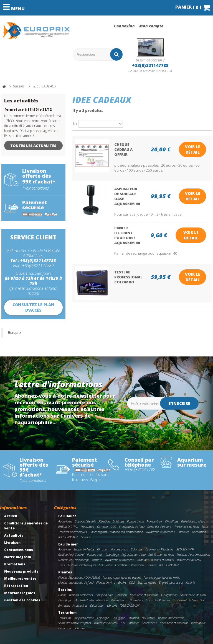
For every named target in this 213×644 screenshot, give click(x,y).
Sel (101, 565)
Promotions (15, 564)
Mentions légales (20, 593)
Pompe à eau (135, 521)
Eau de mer (68, 544)
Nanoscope (82, 560)
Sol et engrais (98, 532)
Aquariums (65, 521)
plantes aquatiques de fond (76, 582)
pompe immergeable (171, 618)
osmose (97, 560)
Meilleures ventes (20, 579)
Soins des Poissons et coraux (155, 560)
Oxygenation (169, 595)
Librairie (86, 537)
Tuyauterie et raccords (160, 532)
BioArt (122, 582)
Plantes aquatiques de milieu (162, 577)
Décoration (199, 532)
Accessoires (80, 605)
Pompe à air (154, 521)
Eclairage (118, 521)
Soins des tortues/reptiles (75, 623)
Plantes (65, 572)
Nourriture (88, 527)
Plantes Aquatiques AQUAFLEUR (79, 577)
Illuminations (119, 600)
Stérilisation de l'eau (132, 527)
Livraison (12, 543)
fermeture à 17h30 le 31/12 (28, 109)
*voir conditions (35, 188)
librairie (190, 582)
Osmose (102, 527)
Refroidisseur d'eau (193, 521)
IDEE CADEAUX (68, 537)
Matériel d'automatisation (126, 532)
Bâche (62, 595)
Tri (75, 123)
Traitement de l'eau (187, 527)
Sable (109, 565)
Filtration (104, 521)
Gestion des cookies (22, 600)
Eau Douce (67, 516)
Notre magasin (18, 557)
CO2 (113, 527)
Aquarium (64, 549)
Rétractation (16, 586)
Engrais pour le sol (171, 582)
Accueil (11, 516)
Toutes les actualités (33, 146)
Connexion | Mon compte (139, 26)
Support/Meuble (85, 521)
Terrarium (67, 613)
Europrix (14, 333)
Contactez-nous (19, 550)
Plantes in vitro (106, 582)
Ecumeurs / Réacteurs (159, 549)
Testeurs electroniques (73, 532)
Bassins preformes (81, 595)
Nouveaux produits (21, 571)
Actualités (14, 535)
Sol (202, 600)
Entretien (183, 532)
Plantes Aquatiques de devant (122, 577)
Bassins (65, 590)
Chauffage (172, 521)
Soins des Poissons (159, 527)
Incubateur (198, 623)
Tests (205, 527)
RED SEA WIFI (185, 549)
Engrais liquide (147, 582)
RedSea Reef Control (71, 554)
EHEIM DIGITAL (68, 527)
